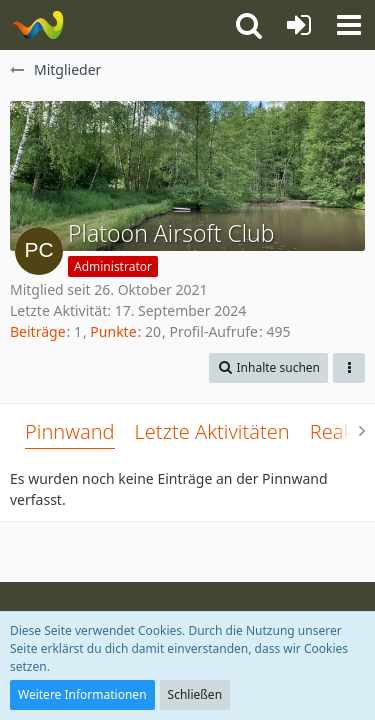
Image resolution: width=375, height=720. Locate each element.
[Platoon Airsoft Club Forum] (37, 25)
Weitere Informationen (82, 694)
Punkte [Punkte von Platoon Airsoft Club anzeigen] (113, 331)
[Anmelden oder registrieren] (299, 25)
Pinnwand (70, 431)
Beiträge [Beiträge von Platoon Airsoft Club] (38, 331)
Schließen (195, 694)
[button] (349, 25)
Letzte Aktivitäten (212, 431)
